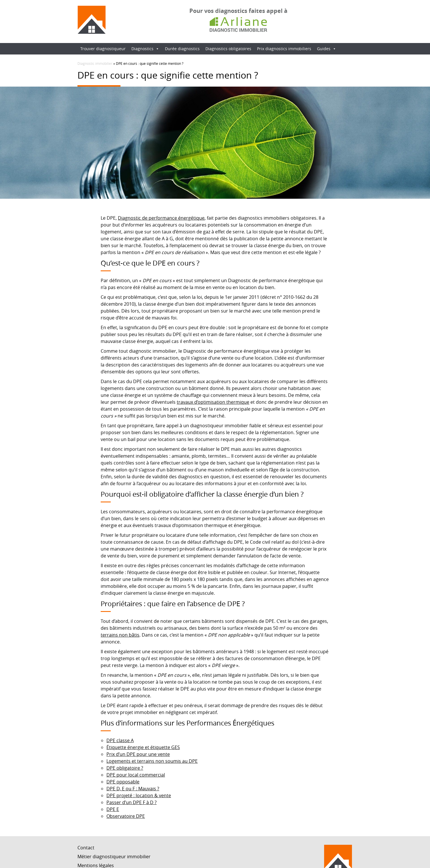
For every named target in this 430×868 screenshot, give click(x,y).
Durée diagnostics (182, 49)
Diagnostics (145, 49)
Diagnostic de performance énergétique (161, 218)
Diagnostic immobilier (95, 63)
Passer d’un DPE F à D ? (132, 802)
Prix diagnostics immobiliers (284, 49)
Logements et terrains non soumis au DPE (152, 761)
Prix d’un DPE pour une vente (138, 754)
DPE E (113, 809)
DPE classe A (120, 740)
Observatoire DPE (126, 816)
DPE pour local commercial (136, 775)
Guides (327, 49)
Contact (86, 848)
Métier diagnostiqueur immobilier (114, 857)
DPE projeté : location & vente (139, 795)
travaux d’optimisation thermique (213, 402)
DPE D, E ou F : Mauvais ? (133, 789)
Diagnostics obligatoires (228, 49)
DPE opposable (123, 782)
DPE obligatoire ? (125, 768)
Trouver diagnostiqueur (103, 49)
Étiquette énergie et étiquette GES (143, 747)
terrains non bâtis (120, 635)
